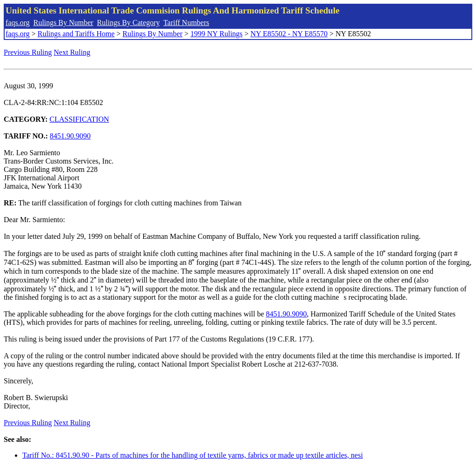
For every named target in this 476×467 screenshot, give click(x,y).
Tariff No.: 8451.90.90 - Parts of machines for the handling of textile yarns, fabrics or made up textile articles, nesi (193, 455)
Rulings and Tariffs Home (76, 34)
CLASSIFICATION (79, 119)
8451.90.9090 (70, 136)
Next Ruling (72, 52)
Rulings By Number (63, 23)
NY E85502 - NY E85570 (289, 34)
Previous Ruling (28, 52)
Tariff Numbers (186, 23)
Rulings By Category (129, 23)
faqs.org (18, 23)
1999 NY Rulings (217, 34)
